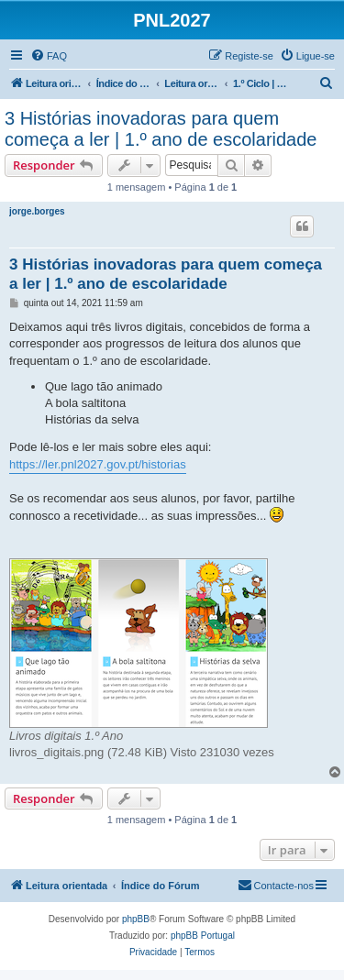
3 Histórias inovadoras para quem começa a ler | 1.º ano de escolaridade (161, 129)
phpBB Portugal (203, 936)
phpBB (136, 919)
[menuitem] (49, 56)
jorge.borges (37, 211)
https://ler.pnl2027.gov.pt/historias (98, 464)
